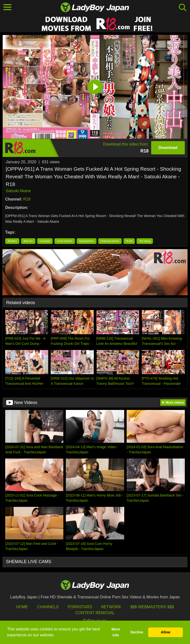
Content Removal (95, 613)
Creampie (45, 241)
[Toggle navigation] (7, 7)
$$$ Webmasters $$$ (152, 607)
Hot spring (145, 241)
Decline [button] (137, 632)
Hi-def (129, 241)
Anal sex (28, 241)
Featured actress (110, 241)
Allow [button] (166, 632)
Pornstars (80, 607)
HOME (22, 607)
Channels (48, 607)
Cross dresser (65, 241)
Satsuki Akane (18, 191)
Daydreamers (87, 241)
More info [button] (116, 632)
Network (111, 607)
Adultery (12, 241)
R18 (27, 199)
